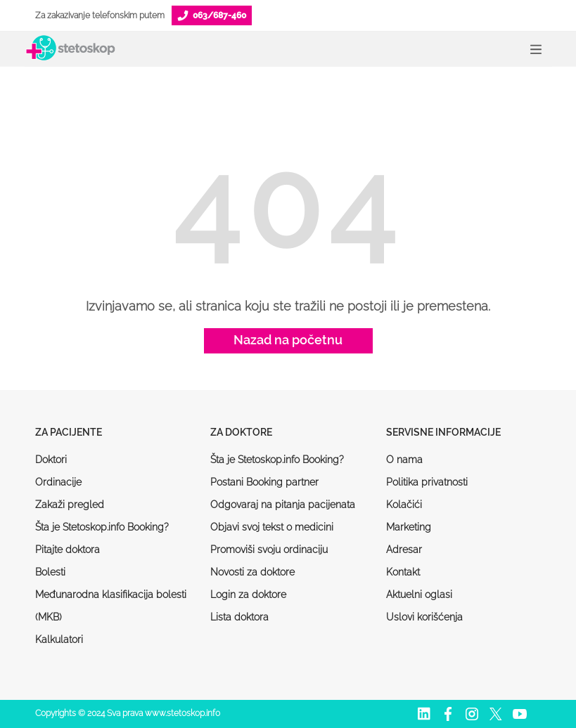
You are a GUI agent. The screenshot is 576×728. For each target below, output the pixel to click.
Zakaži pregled (70, 505)
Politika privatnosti (427, 482)
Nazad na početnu (288, 340)
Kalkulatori (59, 639)
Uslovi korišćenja (424, 617)
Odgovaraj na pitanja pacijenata (283, 505)
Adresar (404, 550)
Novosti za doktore (252, 572)
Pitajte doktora (68, 550)
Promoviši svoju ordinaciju (269, 550)
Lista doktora (239, 617)
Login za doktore (248, 594)
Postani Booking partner (264, 482)
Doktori (51, 460)
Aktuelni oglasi (419, 594)
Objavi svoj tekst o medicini (272, 527)
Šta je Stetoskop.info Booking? (102, 527)
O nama (404, 460)
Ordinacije (58, 482)
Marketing (409, 527)
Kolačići (404, 505)
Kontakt (403, 572)
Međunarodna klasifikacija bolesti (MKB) (111, 606)
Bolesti (50, 572)
